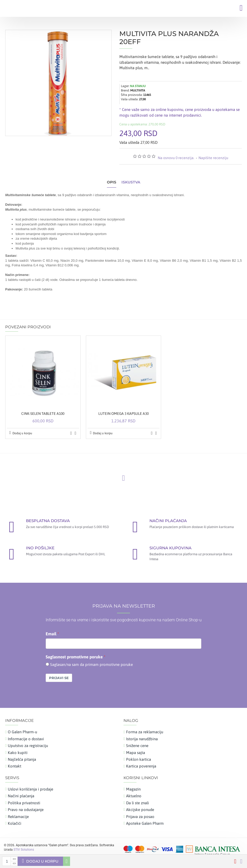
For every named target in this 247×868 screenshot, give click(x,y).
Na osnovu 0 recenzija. (176, 158)
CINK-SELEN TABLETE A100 (43, 414)
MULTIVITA (138, 90)
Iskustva (131, 182)
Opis (112, 182)
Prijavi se (59, 678)
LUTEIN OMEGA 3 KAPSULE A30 (124, 414)
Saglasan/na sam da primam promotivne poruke (91, 664)
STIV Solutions (24, 850)
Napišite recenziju (213, 158)
